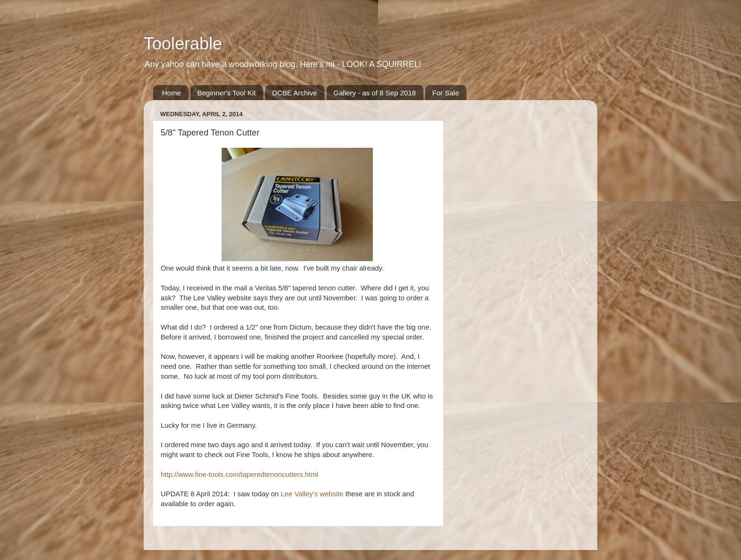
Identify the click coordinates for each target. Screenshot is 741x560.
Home (172, 93)
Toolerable (183, 44)
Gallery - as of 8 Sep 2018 (375, 93)
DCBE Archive (295, 93)
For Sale (446, 93)
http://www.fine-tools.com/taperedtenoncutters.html (239, 475)
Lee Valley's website (312, 494)
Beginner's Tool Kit (227, 93)
